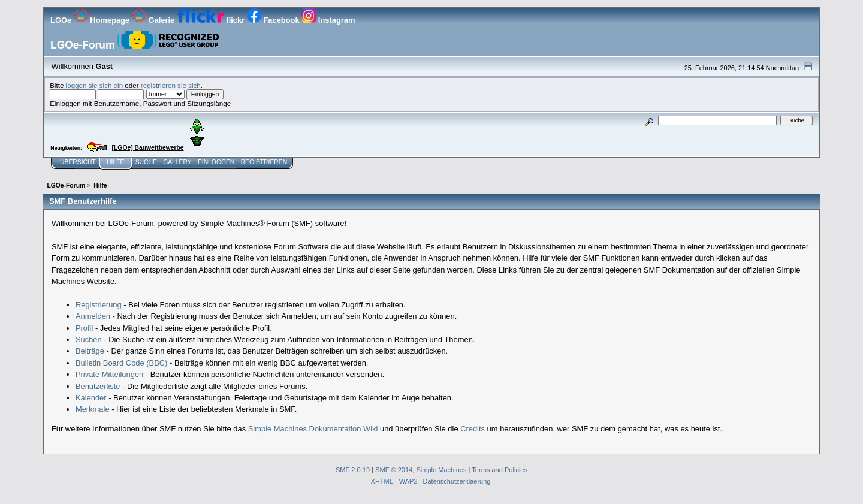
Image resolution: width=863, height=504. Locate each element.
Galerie (154, 20)
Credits (473, 429)
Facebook (274, 20)
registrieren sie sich (171, 85)
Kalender (91, 398)
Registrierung (99, 305)
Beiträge (90, 351)
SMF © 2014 (394, 470)
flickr (212, 20)
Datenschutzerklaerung (457, 481)
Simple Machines (441, 470)
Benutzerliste (98, 386)
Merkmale (93, 409)
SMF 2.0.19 (353, 470)
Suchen (89, 339)
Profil (84, 328)
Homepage (103, 20)
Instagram (328, 20)
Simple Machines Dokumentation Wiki (313, 429)
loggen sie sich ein (95, 85)
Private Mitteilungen (109, 374)
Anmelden (93, 316)
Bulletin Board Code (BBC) (122, 363)
